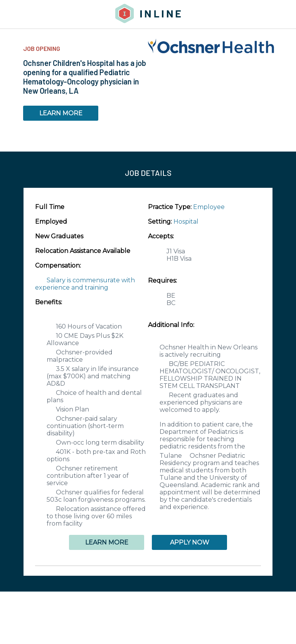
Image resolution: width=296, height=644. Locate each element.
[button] (148, 566)
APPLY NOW (190, 542)
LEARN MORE (61, 113)
